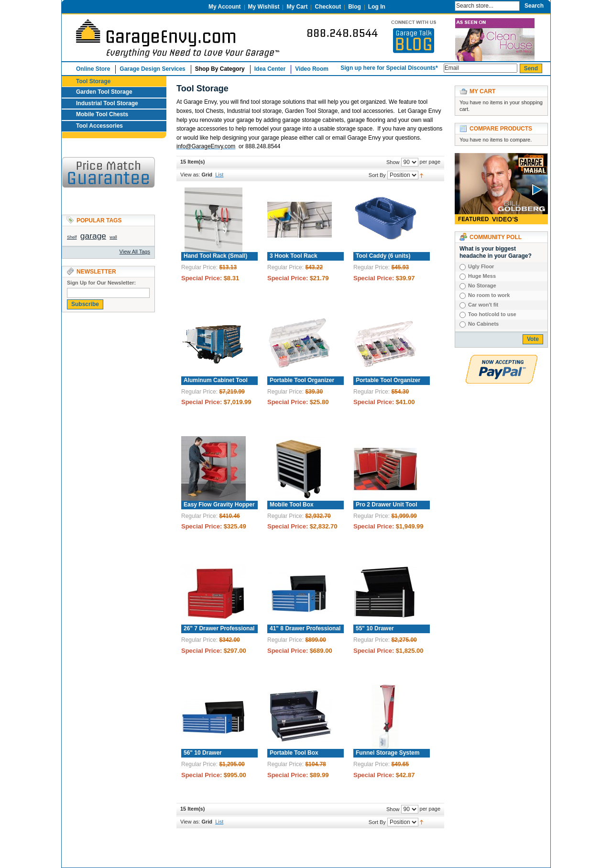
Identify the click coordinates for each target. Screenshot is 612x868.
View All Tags (135, 252)
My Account (225, 7)
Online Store (93, 69)
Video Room (312, 69)
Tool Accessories (99, 126)
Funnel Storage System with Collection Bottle (386, 757)
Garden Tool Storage (104, 92)
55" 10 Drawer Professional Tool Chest (386, 632)
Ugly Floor (481, 266)
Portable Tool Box (294, 753)
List (219, 175)
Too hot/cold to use (492, 314)
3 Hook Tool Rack (294, 256)
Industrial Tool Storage (107, 103)
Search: (446, 5)
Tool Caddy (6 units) (383, 256)
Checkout (328, 7)
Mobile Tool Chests (102, 114)
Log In (377, 7)
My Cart (297, 7)
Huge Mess (482, 276)
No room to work (489, 295)
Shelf (72, 237)
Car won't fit (483, 305)
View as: (190, 175)
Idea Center (270, 69)
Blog (355, 7)
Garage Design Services (152, 69)
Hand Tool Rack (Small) (215, 256)
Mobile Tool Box (292, 505)
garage (93, 236)
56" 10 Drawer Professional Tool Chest (214, 757)
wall (113, 237)
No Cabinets (483, 324)
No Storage (482, 286)
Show (393, 162)
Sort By (377, 175)
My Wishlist (264, 7)
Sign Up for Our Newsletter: (101, 283)
